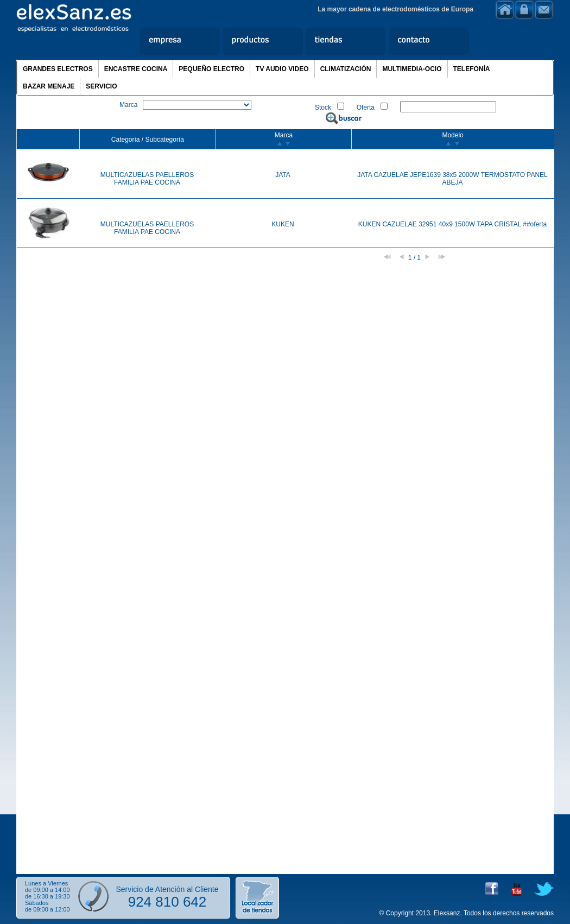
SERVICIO (101, 86)
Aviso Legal (468, 904)
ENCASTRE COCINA (136, 69)
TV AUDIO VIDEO (282, 69)
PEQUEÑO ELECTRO (211, 69)
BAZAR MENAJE (49, 86)
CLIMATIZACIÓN (346, 69)
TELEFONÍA (472, 69)
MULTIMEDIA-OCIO (412, 69)
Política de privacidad (523, 904)
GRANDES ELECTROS (58, 69)
